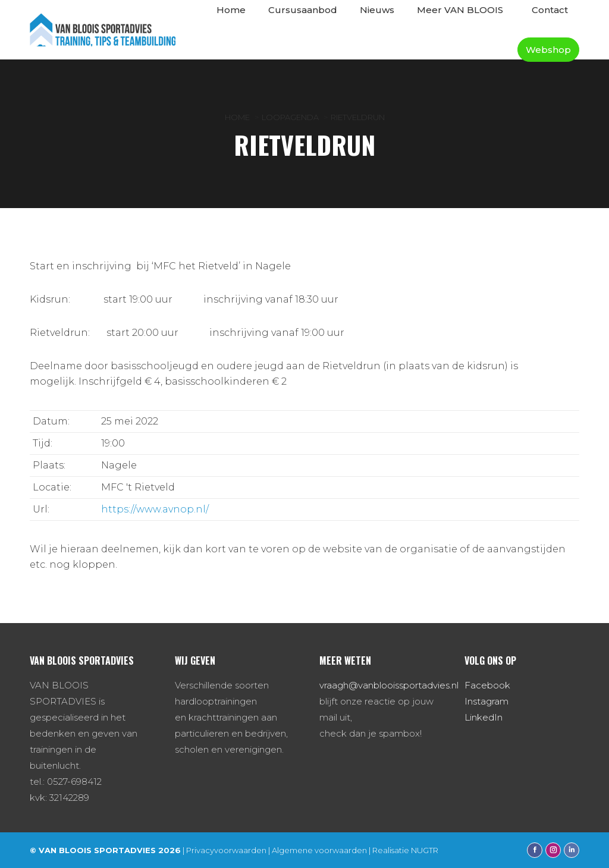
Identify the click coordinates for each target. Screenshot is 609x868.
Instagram (486, 701)
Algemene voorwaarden (319, 850)
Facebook (487, 685)
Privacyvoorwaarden (226, 850)
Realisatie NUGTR (405, 850)
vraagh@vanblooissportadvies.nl (389, 685)
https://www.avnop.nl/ (155, 509)
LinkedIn (484, 717)
